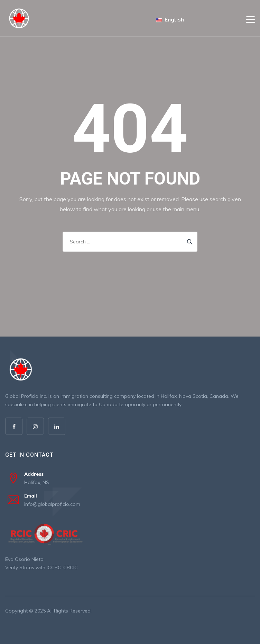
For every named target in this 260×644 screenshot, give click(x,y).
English (170, 20)
